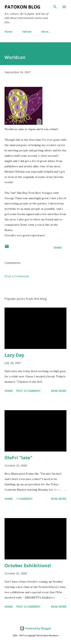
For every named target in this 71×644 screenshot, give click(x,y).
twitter (27, 32)
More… (46, 32)
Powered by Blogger (36, 628)
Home (8, 32)
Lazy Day (14, 355)
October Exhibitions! (28, 565)
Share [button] (58, 248)
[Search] (55, 7)
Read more (59, 391)
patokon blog (22, 7)
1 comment (25, 499)
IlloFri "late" (18, 457)
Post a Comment (17, 276)
